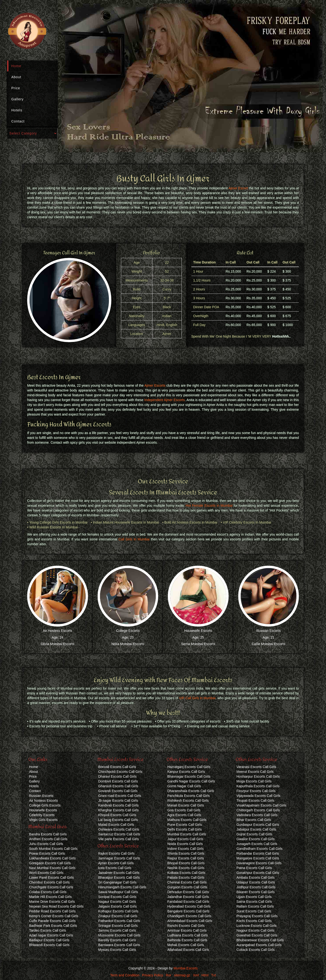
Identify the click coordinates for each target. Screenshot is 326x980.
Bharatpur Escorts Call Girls (119, 878)
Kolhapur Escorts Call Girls (118, 911)
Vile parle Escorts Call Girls (119, 839)
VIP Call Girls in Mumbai (197, 698)
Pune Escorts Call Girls (185, 825)
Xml (196, 975)
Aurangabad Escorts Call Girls (259, 945)
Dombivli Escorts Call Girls (118, 781)
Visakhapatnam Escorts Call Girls (261, 805)
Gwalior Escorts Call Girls (256, 839)
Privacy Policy (153, 975)
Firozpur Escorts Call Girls (256, 791)
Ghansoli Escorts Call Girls (118, 786)
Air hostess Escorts (44, 801)
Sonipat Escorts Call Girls (117, 897)
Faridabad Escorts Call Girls (188, 902)
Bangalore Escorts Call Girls (188, 911)
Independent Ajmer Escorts (164, 400)
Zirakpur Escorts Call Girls (118, 916)
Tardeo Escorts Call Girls (48, 930)
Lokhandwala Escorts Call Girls (52, 858)
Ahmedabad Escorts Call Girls (190, 921)
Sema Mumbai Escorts (198, 644)
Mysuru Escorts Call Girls (117, 950)
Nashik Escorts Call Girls (186, 868)
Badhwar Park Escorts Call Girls (53, 926)
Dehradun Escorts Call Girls (188, 892)
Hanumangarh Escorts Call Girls (122, 887)
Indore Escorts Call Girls (185, 849)
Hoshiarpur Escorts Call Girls (258, 776)
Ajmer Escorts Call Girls (116, 863)
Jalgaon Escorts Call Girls (118, 906)
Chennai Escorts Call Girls (187, 882)
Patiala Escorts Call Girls (186, 878)
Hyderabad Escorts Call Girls (189, 906)
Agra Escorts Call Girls (184, 815)
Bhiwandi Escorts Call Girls (49, 945)
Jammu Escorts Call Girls (117, 930)
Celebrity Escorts (42, 815)
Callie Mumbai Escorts (268, 644)
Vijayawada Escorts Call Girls (259, 796)
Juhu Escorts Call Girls (46, 844)
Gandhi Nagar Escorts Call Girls (191, 781)
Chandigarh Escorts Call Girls (189, 916)
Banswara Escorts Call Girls (119, 945)
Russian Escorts (268, 631)
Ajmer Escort (238, 188)
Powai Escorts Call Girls (47, 853)
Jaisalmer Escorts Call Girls (119, 873)
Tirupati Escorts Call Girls (255, 801)
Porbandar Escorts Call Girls (258, 853)
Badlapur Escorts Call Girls (49, 940)
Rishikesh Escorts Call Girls (188, 801)
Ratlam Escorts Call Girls (255, 906)
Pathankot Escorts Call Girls (119, 921)
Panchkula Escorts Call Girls (189, 796)
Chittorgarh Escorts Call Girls (258, 810)
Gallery (17, 99)
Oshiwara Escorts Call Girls (119, 829)
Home (16, 66)
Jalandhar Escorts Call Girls (188, 897)
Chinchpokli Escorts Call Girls (120, 772)
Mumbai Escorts (186, 968)
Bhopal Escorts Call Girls (186, 863)
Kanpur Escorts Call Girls (186, 772)
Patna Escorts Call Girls (254, 868)
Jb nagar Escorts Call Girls (118, 801)
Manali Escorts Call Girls (186, 805)
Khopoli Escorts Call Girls (117, 815)
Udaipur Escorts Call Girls (256, 882)
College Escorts (128, 631)
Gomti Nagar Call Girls (184, 786)
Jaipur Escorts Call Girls (185, 839)
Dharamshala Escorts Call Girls (191, 791)
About (16, 77)
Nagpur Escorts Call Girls (255, 930)
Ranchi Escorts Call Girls (186, 926)
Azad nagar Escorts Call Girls (51, 935)
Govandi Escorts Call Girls (118, 791)
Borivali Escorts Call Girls (117, 767)
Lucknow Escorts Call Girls (257, 926)
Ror (169, 975)
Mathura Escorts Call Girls (187, 820)
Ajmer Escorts (155, 385)
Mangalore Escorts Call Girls (258, 858)
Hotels (17, 110)
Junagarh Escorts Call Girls (257, 844)
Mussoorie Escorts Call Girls (119, 935)
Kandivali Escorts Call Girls (119, 805)
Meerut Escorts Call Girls (255, 772)
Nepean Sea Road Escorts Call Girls (56, 906)
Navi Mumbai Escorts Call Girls (52, 868)
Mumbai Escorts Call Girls (187, 834)
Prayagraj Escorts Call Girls (257, 916)
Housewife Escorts (198, 631)
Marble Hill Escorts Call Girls (50, 897)
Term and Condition (125, 975)
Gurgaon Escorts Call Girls (187, 887)
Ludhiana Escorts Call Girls (188, 935)
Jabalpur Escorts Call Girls (256, 829)
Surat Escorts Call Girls (254, 911)
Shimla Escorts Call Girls (186, 853)
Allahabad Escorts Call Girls (188, 950)
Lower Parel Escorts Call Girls (51, 878)
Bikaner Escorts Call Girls (256, 892)
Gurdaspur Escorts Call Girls (258, 825)
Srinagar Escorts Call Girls (118, 926)
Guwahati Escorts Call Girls (257, 935)
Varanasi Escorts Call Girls (256, 767)
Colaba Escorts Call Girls (48, 892)
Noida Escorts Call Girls (185, 844)
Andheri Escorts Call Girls (48, 839)
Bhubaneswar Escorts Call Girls (260, 940)
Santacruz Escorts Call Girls (119, 834)
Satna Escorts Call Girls (254, 902)
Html (205, 975)
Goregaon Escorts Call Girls (50, 863)
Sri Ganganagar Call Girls (118, 882)
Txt (213, 975)
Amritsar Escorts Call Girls (187, 930)
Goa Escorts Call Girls (184, 810)
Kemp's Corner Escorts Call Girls (54, 916)
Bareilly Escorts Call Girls (117, 940)
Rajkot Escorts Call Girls (116, 853)
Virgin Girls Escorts (43, 820)
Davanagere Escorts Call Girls (259, 863)
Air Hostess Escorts (57, 631)
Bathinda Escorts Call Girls (187, 940)
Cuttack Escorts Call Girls (256, 950)
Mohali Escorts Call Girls (186, 945)
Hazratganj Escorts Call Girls (189, 767)
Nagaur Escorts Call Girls (117, 902)
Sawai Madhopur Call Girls (118, 892)
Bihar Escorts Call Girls (254, 820)
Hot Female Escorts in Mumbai (209, 506)
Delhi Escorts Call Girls (185, 829)
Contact (18, 121)
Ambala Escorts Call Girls (256, 878)
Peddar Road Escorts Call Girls (52, 911)
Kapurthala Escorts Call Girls (258, 786)
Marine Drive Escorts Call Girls (52, 902)
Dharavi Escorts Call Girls (117, 776)
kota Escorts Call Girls (115, 868)
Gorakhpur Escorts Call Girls (258, 873)
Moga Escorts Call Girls (254, 781)
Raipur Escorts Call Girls (186, 858)
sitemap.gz (182, 975)
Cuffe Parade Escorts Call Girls (52, 921)
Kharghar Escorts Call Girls (119, 810)
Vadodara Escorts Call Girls (257, 815)
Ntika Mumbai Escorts (128, 644)
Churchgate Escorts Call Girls (51, 887)
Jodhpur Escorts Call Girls (256, 887)
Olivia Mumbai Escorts (58, 644)
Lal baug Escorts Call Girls (118, 820)
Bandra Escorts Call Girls (48, 834)
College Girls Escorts (45, 805)
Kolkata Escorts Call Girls (186, 873)
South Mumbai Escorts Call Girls (53, 849)
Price (16, 88)
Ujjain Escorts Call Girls (254, 897)
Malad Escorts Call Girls (116, 825)
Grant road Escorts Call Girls (120, 796)
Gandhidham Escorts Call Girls (260, 849)
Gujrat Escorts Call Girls (254, 834)
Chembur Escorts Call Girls (49, 882)
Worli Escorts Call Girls (46, 873)
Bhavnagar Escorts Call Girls (189, 776)
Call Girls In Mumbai (134, 539)
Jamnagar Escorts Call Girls (119, 858)
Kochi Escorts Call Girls (254, 921)
